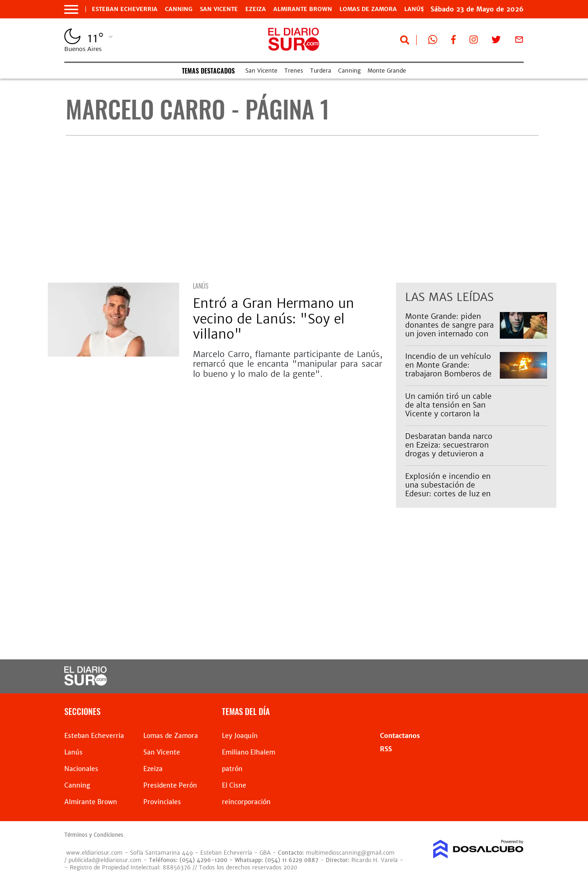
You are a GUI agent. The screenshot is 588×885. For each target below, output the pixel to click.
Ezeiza (256, 9)
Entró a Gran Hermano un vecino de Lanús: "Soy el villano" (274, 319)
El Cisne (234, 785)
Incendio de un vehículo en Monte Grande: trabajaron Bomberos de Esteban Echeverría (448, 369)
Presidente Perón (170, 785)
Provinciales (162, 802)
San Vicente (219, 9)
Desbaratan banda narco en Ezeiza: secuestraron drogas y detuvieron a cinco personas (449, 449)
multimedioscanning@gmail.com (350, 853)
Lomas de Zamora (368, 9)
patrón (232, 769)
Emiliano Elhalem (249, 752)
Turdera (321, 71)
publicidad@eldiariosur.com (105, 860)
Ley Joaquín (240, 736)
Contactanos (400, 736)
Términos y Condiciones (94, 835)
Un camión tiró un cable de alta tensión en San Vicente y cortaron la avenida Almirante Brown (451, 409)
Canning (179, 9)
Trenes (294, 71)
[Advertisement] (302, 209)
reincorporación (246, 802)
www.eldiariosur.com (94, 853)
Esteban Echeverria (125, 9)
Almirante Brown (303, 9)
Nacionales (81, 769)
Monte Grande (387, 71)
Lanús (201, 286)
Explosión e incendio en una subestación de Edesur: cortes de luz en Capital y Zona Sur (448, 489)
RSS (386, 749)
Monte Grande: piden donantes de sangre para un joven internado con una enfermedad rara (449, 329)
